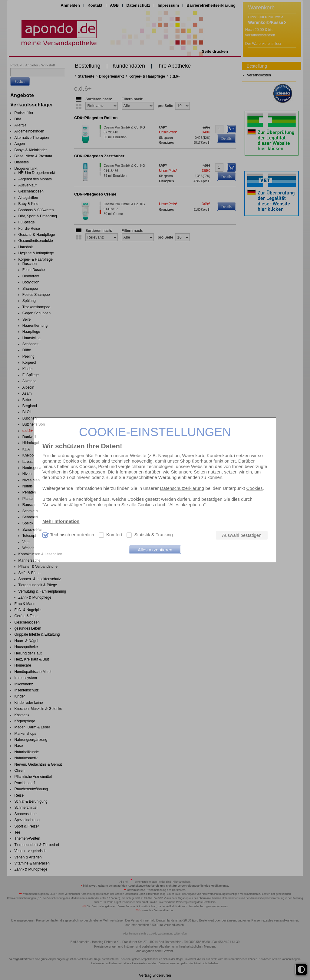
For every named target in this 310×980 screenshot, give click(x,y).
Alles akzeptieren (155, 550)
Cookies (254, 488)
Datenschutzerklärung (182, 488)
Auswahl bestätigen (242, 535)
